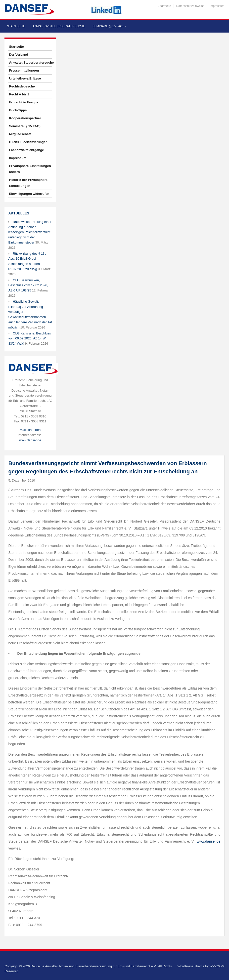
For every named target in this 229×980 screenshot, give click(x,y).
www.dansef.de (30, 440)
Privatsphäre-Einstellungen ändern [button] (30, 169)
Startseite (165, 6)
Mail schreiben (30, 430)
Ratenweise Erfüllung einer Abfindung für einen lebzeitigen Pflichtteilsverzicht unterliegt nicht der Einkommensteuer (30, 232)
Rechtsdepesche (22, 86)
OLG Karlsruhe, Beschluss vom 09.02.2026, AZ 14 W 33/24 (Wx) (29, 339)
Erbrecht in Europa (23, 102)
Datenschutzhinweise (190, 6)
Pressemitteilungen (24, 70)
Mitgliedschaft (20, 134)
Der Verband (19, 55)
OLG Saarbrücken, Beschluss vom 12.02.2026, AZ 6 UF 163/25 (28, 285)
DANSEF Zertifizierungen (28, 142)
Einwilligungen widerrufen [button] (29, 194)
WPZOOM (217, 966)
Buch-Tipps (18, 110)
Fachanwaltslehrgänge (26, 150)
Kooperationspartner (25, 118)
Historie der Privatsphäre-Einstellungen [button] (29, 183)
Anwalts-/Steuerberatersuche (59, 26)
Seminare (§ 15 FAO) (109, 26)
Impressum (217, 6)
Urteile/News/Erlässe (25, 78)
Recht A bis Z (19, 94)
